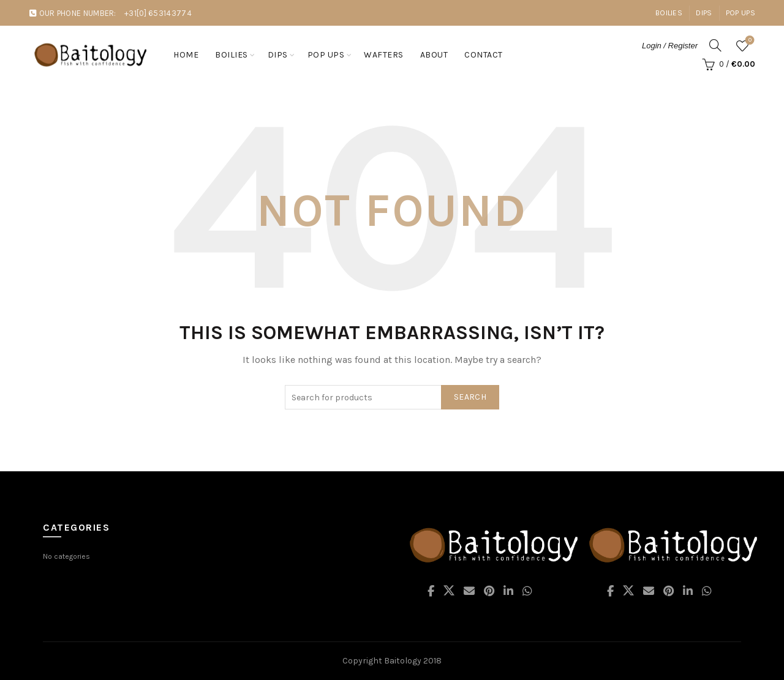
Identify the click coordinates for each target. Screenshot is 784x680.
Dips (704, 13)
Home (186, 55)
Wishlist (749, 41)
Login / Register (670, 46)
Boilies (669, 13)
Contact (484, 55)
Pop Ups (741, 13)
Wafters (384, 55)
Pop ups (326, 55)
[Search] (715, 45)
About (434, 55)
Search (470, 397)
